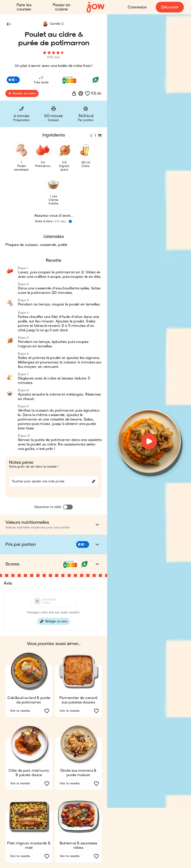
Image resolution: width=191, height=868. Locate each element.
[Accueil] (95, 7)
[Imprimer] (81, 94)
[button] (9, 24)
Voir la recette (20, 711)
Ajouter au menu (22, 94)
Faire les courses (24, 7)
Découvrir (170, 7)
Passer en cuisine (61, 7)
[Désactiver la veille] (68, 507)
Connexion (137, 7)
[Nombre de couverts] (96, 136)
